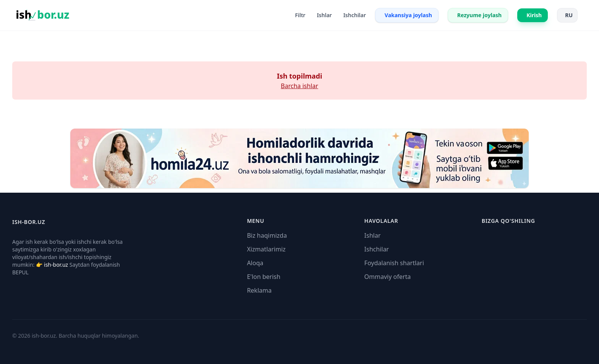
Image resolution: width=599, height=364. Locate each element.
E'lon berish (264, 277)
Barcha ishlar (299, 86)
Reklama (259, 290)
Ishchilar (377, 249)
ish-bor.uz (56, 265)
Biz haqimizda (267, 235)
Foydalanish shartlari (394, 263)
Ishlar (373, 235)
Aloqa (255, 263)
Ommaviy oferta (388, 277)
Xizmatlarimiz (266, 249)
